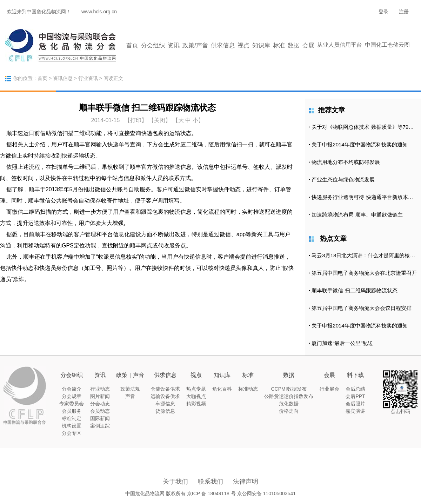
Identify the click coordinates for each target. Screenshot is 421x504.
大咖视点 (196, 396)
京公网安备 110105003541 (266, 493)
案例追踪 (100, 426)
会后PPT (355, 396)
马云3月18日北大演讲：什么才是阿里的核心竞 (366, 255)
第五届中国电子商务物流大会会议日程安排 (362, 308)
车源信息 (165, 404)
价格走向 (289, 411)
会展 (308, 45)
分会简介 (72, 389)
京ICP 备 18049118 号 (211, 493)
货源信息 (165, 411)
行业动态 (100, 389)
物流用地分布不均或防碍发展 (346, 162)
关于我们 (175, 482)
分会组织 (153, 45)
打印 (136, 120)
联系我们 (210, 482)
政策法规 (130, 389)
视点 (243, 45)
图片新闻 (100, 396)
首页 (132, 45)
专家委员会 (72, 404)
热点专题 (196, 389)
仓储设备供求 (165, 389)
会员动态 (100, 411)
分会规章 (72, 396)
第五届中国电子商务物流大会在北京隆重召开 (364, 273)
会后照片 (355, 404)
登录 (383, 12)
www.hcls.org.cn (99, 12)
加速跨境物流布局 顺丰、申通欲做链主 (357, 215)
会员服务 (72, 411)
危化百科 (222, 389)
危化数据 (289, 404)
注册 (404, 12)
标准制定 (72, 418)
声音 (130, 396)
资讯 (174, 45)
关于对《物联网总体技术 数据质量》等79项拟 (365, 127)
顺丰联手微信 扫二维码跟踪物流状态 (354, 290)
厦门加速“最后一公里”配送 (342, 343)
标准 (279, 45)
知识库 (261, 45)
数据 (294, 45)
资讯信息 (63, 78)
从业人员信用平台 (340, 45)
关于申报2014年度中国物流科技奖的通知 (359, 144)
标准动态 (248, 389)
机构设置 (72, 426)
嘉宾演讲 (355, 411)
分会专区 (72, 433)
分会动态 (100, 404)
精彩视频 (196, 404)
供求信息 (223, 45)
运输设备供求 (165, 396)
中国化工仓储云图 (387, 45)
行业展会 (329, 389)
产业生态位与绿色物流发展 (343, 180)
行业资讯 (88, 78)
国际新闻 (100, 418)
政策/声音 (195, 45)
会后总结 (355, 389)
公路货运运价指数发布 (289, 396)
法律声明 (246, 482)
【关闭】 (160, 120)
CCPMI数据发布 (289, 389)
